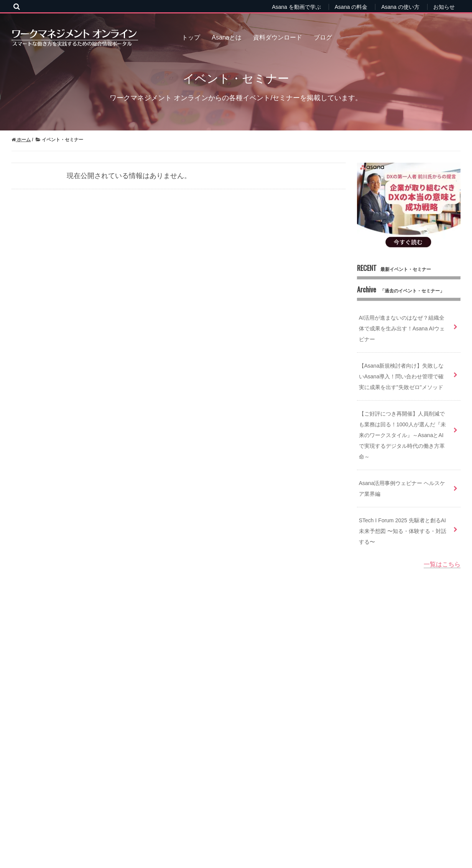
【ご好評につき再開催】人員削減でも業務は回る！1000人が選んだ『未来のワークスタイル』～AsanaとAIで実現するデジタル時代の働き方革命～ (402, 435)
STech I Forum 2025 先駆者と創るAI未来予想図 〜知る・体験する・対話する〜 (403, 531)
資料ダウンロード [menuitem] (278, 37)
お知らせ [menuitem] (444, 7)
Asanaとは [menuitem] (226, 37)
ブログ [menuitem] (323, 37)
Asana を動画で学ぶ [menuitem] (296, 7)
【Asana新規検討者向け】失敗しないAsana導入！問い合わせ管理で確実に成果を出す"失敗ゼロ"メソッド (401, 376)
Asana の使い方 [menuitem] (400, 7)
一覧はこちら (442, 564)
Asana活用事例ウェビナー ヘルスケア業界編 (402, 488)
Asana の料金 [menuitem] (351, 7)
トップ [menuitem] (191, 37)
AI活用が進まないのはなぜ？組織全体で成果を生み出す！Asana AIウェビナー (402, 328)
